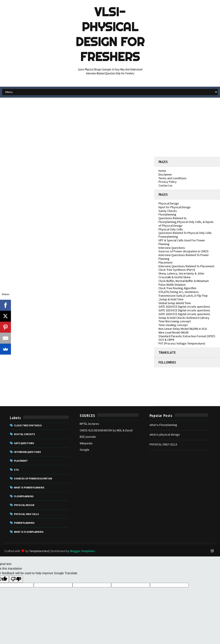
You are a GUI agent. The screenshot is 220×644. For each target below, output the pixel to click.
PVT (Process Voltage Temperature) (182, 343)
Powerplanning (168, 237)
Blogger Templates (83, 551)
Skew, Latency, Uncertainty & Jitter (181, 273)
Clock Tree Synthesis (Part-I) (177, 270)
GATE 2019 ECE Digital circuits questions (184, 310)
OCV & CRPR (166, 340)
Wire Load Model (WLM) (173, 332)
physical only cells (26, 514)
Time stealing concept (173, 325)
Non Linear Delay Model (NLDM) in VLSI (183, 329)
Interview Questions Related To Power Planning (184, 257)
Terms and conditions (172, 178)
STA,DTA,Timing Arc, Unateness (179, 292)
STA (16, 470)
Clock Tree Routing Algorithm (177, 288)
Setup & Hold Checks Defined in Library (184, 318)
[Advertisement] (187, 127)
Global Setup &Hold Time (175, 303)
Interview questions (27, 452)
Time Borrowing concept (175, 321)
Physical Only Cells (171, 229)
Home (162, 171)
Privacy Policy (168, 182)
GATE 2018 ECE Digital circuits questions (184, 314)
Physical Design (169, 203)
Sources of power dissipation (33, 479)
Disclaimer (165, 174)
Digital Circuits (25, 434)
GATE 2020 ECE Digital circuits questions (184, 307)
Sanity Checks (168, 211)
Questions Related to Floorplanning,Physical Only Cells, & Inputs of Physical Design (186, 222)
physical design (24, 505)
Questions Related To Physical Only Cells (185, 233)
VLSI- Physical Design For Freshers (110, 34)
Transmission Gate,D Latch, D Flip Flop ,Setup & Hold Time (183, 297)
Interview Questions (172, 248)
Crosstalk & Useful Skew (174, 277)
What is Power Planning (29, 488)
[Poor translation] (16, 579)
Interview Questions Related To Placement (186, 266)
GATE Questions (24, 443)
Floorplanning (167, 214)
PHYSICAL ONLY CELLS (163, 444)
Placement (165, 262)
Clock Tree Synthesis (28, 425)
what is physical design (165, 434)
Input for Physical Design (175, 207)
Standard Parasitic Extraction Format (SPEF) (187, 336)
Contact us (165, 185)
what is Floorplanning (163, 425)
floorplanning (24, 496)
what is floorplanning (29, 532)
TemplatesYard (39, 551)
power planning (24, 523)
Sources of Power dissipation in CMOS (184, 251)
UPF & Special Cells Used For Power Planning (182, 242)
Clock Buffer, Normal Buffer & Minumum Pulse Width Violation (184, 283)
